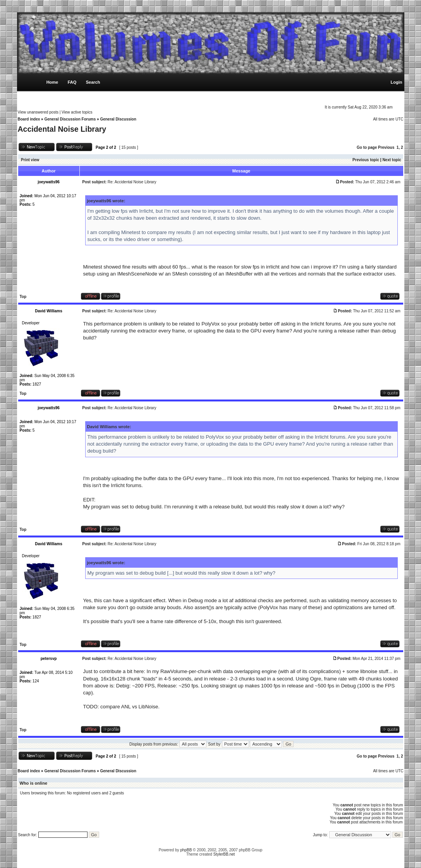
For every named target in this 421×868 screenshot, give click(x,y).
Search (93, 82)
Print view (30, 160)
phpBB (186, 850)
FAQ (72, 82)
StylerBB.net (224, 854)
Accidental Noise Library (62, 129)
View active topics (77, 112)
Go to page (367, 147)
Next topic (392, 160)
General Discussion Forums (70, 119)
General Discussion (118, 119)
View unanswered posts (38, 112)
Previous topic (366, 160)
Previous (386, 147)
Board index (29, 119)
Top (23, 297)
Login (397, 82)
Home (52, 82)
